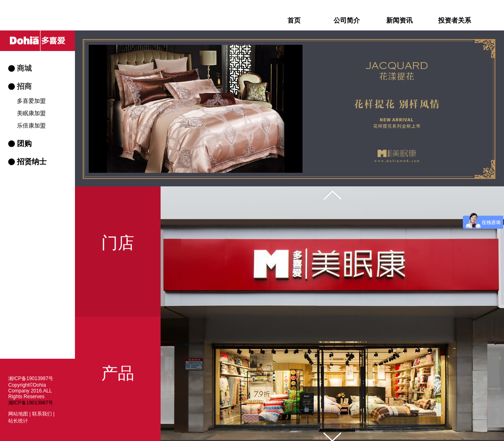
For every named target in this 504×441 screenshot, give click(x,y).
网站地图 (18, 414)
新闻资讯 (399, 20)
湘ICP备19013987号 (31, 403)
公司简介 (347, 20)
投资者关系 (455, 20)
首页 (294, 20)
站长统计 (18, 421)
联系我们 (42, 414)
